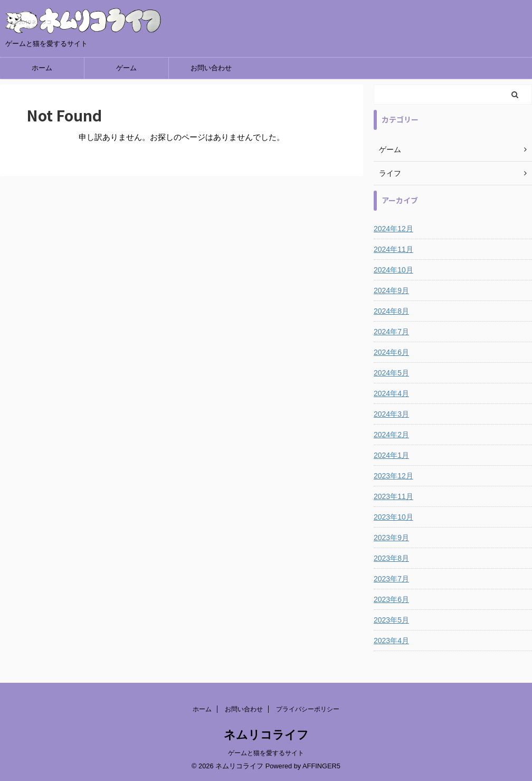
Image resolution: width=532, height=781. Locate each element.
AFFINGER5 (321, 766)
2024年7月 (391, 332)
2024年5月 (391, 373)
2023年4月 (391, 641)
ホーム (42, 68)
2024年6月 (391, 352)
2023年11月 (393, 496)
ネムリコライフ (266, 735)
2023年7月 (391, 579)
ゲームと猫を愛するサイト (266, 753)
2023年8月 (391, 558)
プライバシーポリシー (308, 709)
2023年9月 (391, 538)
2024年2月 (391, 435)
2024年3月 (391, 414)
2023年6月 (391, 599)
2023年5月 (391, 620)
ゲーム (126, 68)
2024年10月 (393, 270)
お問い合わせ (211, 68)
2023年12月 (393, 476)
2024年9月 (391, 290)
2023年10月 (393, 517)
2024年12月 (393, 229)
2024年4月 (391, 393)
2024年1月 (391, 455)
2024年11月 (393, 249)
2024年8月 (391, 311)
